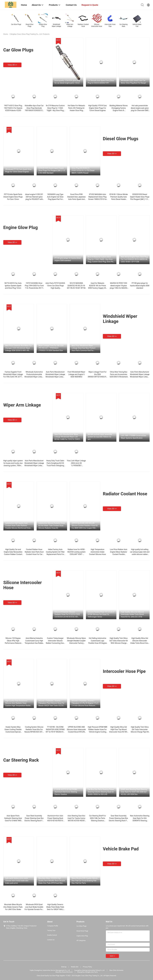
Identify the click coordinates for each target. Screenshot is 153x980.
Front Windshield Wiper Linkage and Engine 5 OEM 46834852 (76, 374)
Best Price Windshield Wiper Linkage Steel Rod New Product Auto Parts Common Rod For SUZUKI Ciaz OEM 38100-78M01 (84, 348)
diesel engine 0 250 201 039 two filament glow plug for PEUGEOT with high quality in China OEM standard (34, 199)
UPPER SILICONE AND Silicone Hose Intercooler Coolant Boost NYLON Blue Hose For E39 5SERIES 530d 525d (76, 732)
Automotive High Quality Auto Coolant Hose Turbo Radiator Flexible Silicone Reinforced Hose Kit (18, 526)
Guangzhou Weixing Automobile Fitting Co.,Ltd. (90, 970)
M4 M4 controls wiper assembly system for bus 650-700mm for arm (100, 437)
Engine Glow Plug (20, 228)
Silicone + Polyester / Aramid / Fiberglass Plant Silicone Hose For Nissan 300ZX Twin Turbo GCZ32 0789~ (51, 703)
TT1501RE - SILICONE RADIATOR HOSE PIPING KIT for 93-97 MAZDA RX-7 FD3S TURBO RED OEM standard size (55, 732)
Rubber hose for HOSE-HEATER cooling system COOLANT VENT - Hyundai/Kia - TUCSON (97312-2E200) (76, 554)
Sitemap (64, 967)
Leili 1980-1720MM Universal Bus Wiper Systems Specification (134, 437)
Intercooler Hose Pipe (124, 671)
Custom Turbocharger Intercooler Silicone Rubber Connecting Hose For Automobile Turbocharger (55, 643)
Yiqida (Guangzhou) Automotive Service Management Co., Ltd (50, 970)
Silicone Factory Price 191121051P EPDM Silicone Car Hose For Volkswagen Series (101, 614)
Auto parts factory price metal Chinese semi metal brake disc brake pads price (17, 881)
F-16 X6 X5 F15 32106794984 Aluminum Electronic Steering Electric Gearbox (66, 792)
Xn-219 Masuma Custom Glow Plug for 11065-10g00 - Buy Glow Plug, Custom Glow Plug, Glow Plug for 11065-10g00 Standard (101, 259)
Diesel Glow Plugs (121, 139)
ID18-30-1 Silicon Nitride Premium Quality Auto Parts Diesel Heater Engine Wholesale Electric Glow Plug (119, 199)
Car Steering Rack (21, 760)
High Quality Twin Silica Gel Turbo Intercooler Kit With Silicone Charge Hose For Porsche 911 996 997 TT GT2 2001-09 (119, 643)
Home (6, 34)
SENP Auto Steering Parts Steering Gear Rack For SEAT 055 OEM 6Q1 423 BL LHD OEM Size (134, 792)
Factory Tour (51, 930)
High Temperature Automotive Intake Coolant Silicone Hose (98, 552)
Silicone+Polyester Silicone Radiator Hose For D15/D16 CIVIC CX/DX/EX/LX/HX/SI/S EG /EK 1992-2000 (67, 614)
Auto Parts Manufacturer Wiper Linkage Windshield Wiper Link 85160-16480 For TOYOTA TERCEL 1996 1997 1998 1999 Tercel (68, 437)
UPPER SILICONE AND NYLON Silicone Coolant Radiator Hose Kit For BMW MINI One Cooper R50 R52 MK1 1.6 (85, 526)
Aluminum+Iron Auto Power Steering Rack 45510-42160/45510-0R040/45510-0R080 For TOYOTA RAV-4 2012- (55, 821)
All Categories (81, 940)
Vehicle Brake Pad (121, 849)
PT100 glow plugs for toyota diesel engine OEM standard (68, 259)
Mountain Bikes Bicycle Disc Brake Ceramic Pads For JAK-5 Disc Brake (13, 907)
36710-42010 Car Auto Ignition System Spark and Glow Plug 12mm (13, 286)
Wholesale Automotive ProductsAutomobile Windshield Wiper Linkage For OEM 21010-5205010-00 (34, 377)
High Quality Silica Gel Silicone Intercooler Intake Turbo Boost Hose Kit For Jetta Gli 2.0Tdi (132, 614)
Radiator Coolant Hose (125, 494)
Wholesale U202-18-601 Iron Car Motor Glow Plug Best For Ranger (133, 82)
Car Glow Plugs (18, 50)
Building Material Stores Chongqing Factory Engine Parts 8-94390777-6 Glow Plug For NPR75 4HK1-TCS (119, 110)
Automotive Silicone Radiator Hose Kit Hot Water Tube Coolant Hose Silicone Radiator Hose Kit (52, 526)
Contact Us (51, 940)
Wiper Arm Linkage (22, 405)
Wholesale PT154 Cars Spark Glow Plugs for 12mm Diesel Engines (18, 170)
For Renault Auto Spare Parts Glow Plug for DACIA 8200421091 (101, 82)
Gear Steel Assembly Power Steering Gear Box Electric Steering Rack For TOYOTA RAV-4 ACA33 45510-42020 (34, 821)
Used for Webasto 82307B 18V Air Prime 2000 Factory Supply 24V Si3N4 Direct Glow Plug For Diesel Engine (98, 288)
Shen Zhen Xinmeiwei (116, 970)
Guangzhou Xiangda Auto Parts (88, 972)
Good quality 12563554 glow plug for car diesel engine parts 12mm (67, 82)
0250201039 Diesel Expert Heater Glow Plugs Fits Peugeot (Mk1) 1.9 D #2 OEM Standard (52, 170)
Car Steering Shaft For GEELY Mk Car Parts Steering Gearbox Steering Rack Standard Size (97, 821)
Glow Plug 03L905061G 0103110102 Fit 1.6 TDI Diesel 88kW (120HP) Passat (83, 170)
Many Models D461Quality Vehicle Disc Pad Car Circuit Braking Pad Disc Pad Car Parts (85, 881)
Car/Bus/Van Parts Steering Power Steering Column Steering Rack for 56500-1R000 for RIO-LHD (101, 792)
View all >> (12, 65)
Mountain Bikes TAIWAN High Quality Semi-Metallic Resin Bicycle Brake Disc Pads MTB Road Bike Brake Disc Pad (52, 881)
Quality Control (52, 935)
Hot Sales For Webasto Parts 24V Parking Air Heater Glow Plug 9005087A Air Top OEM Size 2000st (76, 110)
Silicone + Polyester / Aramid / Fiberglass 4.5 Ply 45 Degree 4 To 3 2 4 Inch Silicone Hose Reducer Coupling (85, 703)
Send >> (112, 956)
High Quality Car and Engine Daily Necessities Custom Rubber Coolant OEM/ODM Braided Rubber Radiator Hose (13, 554)
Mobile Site (75, 967)
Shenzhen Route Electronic (64, 972)
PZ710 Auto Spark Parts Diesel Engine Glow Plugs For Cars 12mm (13, 197)
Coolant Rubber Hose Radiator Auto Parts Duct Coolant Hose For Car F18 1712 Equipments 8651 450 (34, 554)
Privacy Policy (87, 967)
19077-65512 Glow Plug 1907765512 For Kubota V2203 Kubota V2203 (13, 108)
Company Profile (53, 926)
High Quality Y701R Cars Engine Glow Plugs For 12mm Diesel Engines (97, 108)
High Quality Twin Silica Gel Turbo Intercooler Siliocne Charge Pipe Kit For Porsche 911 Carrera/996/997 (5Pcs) (140, 732)
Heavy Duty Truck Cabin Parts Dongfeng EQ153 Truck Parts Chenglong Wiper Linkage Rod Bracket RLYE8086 (55, 466)
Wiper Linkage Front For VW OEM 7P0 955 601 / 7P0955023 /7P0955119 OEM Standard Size (51, 348)
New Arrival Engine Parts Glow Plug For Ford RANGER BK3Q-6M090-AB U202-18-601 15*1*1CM (134, 259)
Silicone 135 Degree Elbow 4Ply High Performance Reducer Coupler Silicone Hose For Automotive (13, 643)
